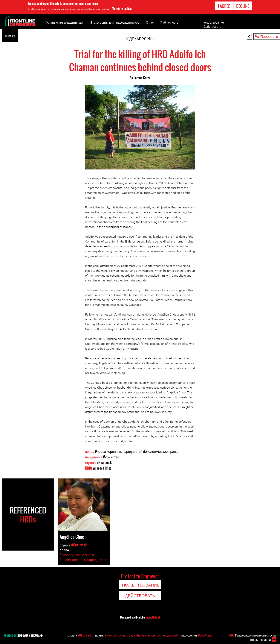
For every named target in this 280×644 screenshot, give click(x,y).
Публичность (169, 22)
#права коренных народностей (119, 451)
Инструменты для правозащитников (115, 22)
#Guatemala (104, 463)
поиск (10, 35)
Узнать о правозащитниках (65, 22)
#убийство (111, 457)
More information (122, 8)
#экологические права (160, 451)
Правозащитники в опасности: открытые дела (253, 637)
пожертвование (213, 22)
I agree (224, 6)
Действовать (212, 26)
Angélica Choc (102, 468)
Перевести (269, 36)
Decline (243, 6)
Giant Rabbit (153, 617)
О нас (150, 22)
